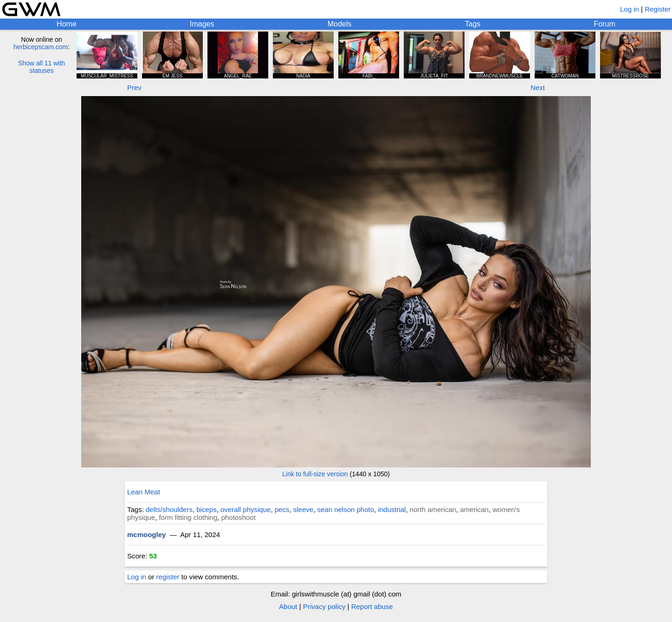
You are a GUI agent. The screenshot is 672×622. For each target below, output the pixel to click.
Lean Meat (144, 492)
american (474, 509)
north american (433, 509)
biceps (206, 509)
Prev (134, 87)
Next (538, 87)
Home (67, 24)
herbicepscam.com (41, 47)
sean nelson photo (346, 509)
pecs (282, 509)
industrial (392, 509)
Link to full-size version (315, 474)
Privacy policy (324, 606)
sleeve (303, 509)
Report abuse (372, 606)
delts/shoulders (169, 509)
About (288, 606)
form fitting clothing (188, 517)
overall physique (246, 509)
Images (202, 24)
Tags (473, 24)
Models (340, 24)
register (168, 577)
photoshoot (239, 517)
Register (658, 9)
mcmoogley (146, 535)
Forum (605, 24)
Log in (630, 9)
